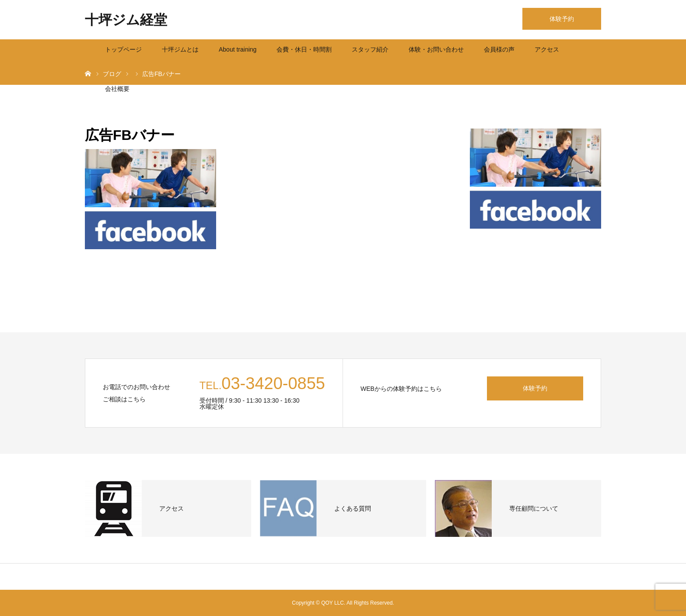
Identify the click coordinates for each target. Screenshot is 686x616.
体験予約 (562, 19)
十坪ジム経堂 (126, 20)
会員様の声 (499, 49)
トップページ (123, 49)
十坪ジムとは (180, 49)
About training (238, 49)
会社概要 (117, 89)
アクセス (547, 49)
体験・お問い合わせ (436, 49)
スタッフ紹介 (370, 49)
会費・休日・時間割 (304, 49)
